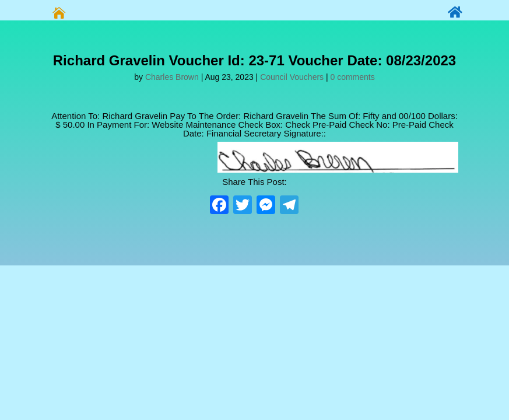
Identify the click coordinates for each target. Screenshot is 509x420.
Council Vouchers (292, 77)
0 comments (353, 77)
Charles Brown (172, 77)
